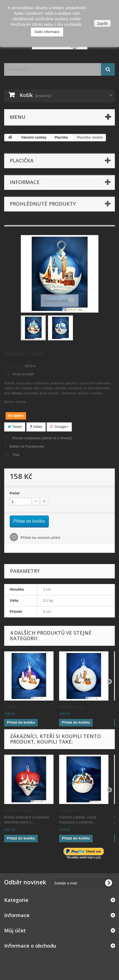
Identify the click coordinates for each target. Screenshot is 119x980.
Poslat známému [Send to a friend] (42, 438)
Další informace (47, 32)
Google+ (59, 427)
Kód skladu (14, 366)
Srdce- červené (18, 810)
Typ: (8, 374)
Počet (15, 493)
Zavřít (102, 24)
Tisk (16, 455)
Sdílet (36, 427)
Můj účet (15, 930)
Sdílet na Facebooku (27, 446)
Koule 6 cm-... (72, 810)
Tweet (15, 427)
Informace (25, 182)
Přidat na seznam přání (40, 538)
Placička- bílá (71, 707)
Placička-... (14, 707)
